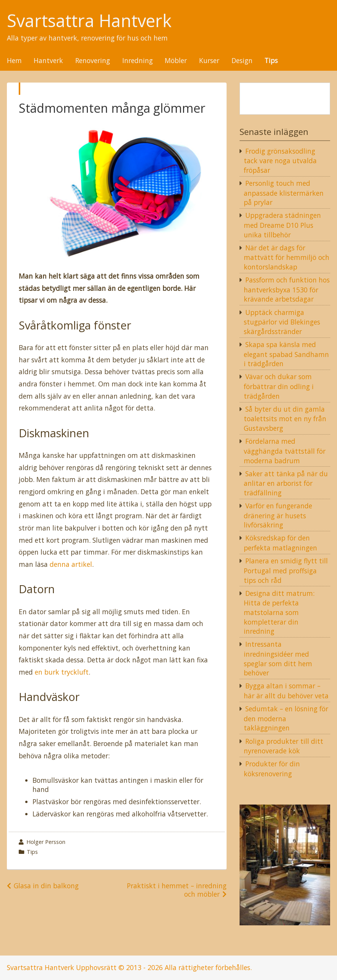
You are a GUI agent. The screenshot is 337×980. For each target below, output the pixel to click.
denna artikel (71, 564)
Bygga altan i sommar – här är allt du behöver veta (286, 691)
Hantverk (48, 61)
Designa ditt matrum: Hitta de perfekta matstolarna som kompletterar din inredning (279, 612)
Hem (14, 61)
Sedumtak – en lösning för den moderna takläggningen (286, 718)
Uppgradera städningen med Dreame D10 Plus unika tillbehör (282, 225)
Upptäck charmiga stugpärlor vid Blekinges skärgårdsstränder (282, 322)
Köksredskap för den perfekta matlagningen (280, 543)
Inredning (138, 61)
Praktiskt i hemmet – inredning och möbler (177, 890)
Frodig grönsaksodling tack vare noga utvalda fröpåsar (280, 161)
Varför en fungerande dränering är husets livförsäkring (278, 515)
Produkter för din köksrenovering (272, 769)
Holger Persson (46, 842)
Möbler (176, 61)
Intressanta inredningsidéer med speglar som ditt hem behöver (278, 658)
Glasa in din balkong (46, 886)
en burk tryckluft (62, 672)
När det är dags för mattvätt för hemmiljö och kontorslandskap (287, 257)
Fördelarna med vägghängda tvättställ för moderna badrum (285, 451)
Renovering (93, 61)
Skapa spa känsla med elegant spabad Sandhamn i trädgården (286, 354)
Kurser (209, 61)
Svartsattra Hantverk (89, 21)
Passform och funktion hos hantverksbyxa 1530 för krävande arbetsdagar (287, 289)
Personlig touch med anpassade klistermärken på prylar (284, 193)
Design (242, 61)
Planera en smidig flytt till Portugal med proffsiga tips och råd (286, 570)
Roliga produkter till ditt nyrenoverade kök (284, 746)
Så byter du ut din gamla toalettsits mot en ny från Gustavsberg (285, 419)
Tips (271, 61)
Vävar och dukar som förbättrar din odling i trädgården (279, 386)
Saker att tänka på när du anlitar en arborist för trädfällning (286, 483)
